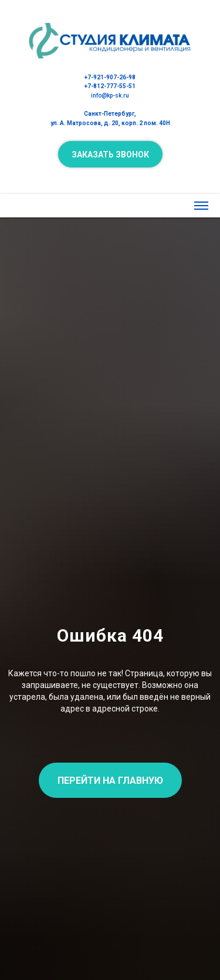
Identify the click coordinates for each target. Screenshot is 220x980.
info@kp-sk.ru (110, 95)
